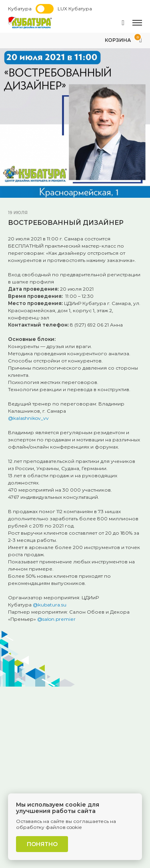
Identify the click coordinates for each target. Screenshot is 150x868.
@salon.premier (56, 619)
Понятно (42, 844)
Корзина (123, 40)
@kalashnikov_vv (28, 418)
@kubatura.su (50, 605)
